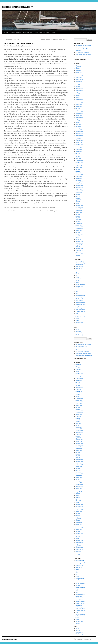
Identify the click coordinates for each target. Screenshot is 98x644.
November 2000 (79, 229)
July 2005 (78, 153)
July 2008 (78, 108)
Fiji (76, 275)
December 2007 (79, 112)
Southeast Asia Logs (80, 311)
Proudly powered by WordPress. (84, 639)
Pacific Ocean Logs (80, 304)
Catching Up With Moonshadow (83, 45)
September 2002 (79, 191)
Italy (77, 290)
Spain (40, 207)
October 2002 (79, 189)
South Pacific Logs (80, 310)
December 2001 (79, 205)
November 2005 (79, 146)
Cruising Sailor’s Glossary (42, 32)
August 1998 (79, 245)
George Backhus (27, 46)
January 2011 (79, 72)
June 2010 (78, 85)
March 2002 (78, 202)
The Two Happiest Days (81, 47)
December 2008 (79, 103)
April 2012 (78, 67)
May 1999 (78, 238)
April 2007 (78, 124)
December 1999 (79, 234)
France (77, 277)
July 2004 (78, 169)
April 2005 (78, 159)
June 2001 (78, 216)
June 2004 (78, 171)
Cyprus (77, 272)
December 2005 (79, 144)
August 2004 (79, 168)
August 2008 (79, 106)
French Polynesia (80, 279)
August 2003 (79, 178)
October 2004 (79, 164)
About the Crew (28, 32)
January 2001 (79, 225)
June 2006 (78, 137)
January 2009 (79, 101)
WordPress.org (79, 335)
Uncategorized (79, 322)
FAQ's (77, 274)
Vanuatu (78, 324)
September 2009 (79, 90)
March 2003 (78, 180)
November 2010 (79, 76)
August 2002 (79, 193)
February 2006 (79, 141)
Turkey (77, 320)
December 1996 (79, 254)
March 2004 (78, 173)
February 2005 (79, 160)
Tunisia (77, 319)
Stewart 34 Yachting (80, 315)
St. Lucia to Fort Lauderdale (82, 52)
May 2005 (78, 157)
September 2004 (79, 166)
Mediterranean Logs (80, 295)
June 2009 (78, 96)
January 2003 (79, 184)
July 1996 (78, 256)
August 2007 (79, 119)
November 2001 (79, 207)
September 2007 (79, 117)
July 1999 (78, 236)
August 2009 (79, 92)
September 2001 (79, 211)
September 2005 (79, 150)
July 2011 (78, 69)
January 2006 (79, 142)
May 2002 (78, 198)
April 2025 (78, 65)
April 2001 (78, 220)
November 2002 (79, 187)
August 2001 (79, 213)
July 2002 (78, 195)
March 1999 (78, 239)
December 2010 (79, 74)
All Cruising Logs (22, 207)
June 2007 (78, 123)
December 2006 (79, 132)
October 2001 (79, 209)
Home (6, 32)
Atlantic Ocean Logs (32, 207)
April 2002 (78, 200)
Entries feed (78, 331)
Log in (77, 329)
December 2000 (79, 227)
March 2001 (78, 221)
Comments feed (79, 333)
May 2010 (78, 87)
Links (77, 292)
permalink (52, 207)
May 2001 (78, 218)
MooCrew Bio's (79, 299)
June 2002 (78, 196)
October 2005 (79, 148)
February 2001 (79, 223)
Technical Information (81, 317)
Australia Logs (79, 265)
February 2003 (79, 182)
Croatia (77, 270)
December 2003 (79, 175)
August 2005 (79, 151)
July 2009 (78, 94)
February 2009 (79, 99)
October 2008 (79, 105)
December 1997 (79, 248)
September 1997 (79, 250)
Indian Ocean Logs (80, 284)
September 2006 (79, 135)
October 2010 (79, 78)
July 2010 (78, 83)
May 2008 (78, 110)
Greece (77, 283)
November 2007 (79, 114)
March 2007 (78, 126)
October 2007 (79, 115)
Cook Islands (79, 268)
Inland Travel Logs (80, 288)
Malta (77, 293)
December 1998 (79, 241)
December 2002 (79, 186)
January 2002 (79, 204)
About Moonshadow (15, 32)
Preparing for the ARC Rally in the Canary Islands (54, 39)
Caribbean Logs (79, 266)
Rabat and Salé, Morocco (12, 39)
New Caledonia (79, 301)
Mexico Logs (79, 297)
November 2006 (79, 133)
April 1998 (78, 247)
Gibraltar (78, 281)
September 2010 (79, 79)
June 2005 (78, 155)
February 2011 (79, 70)
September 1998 (79, 243)
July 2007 (78, 121)
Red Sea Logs (79, 308)
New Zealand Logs (80, 302)
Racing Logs (79, 306)
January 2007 (79, 130)
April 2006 (78, 139)
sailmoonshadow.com (18, 7)
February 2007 (79, 128)
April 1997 (78, 252)
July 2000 (78, 232)
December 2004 (79, 162)
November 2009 (79, 88)
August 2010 (79, 81)
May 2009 (78, 97)
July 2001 (78, 214)
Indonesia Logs (79, 286)
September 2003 (79, 177)
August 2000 (79, 230)
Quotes (53, 32)
